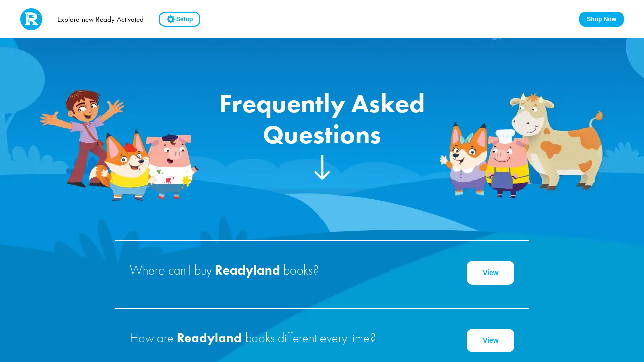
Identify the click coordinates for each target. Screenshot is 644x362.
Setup (180, 19)
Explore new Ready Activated (101, 19)
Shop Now (601, 19)
